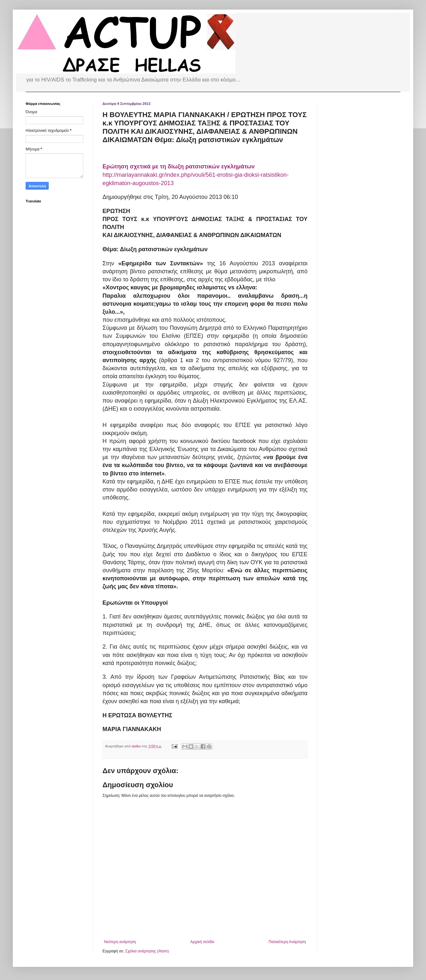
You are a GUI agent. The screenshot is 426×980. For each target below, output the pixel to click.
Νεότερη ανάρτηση (120, 942)
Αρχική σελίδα (202, 942)
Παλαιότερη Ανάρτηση (287, 942)
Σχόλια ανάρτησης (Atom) (147, 951)
